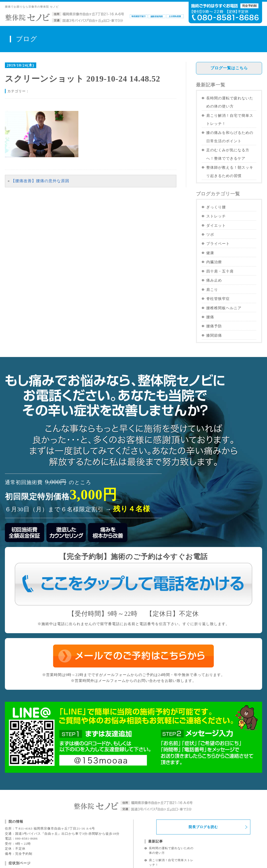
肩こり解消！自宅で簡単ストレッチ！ (230, 119)
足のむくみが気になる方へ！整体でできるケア (228, 154)
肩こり (212, 290)
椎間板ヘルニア (20, 821)
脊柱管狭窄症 (218, 299)
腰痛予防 (214, 326)
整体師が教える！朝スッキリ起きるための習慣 (230, 171)
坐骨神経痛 (17, 814)
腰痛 (210, 317)
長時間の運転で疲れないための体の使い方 (230, 102)
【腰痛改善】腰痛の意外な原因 (40, 181)
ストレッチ (216, 216)
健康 (210, 253)
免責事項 (112, 849)
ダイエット (216, 225)
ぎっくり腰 (216, 207)
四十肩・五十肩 (220, 271)
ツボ (210, 234)
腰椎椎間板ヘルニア (224, 308)
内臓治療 (214, 262)
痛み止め (214, 280)
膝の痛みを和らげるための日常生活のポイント (230, 137)
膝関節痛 (214, 335)
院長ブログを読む (203, 757)
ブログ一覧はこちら (229, 68)
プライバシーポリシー (144, 849)
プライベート (218, 244)
